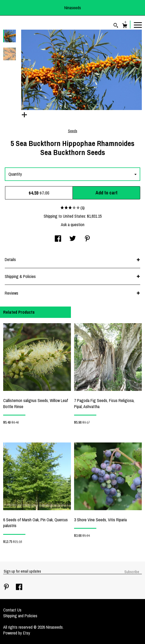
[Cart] (125, 26)
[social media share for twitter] (73, 239)
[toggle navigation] (138, 25)
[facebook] (19, 587)
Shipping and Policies (20, 616)
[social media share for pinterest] (87, 239)
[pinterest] (7, 587)
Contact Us (12, 610)
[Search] (116, 26)
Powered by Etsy (17, 633)
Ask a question (73, 225)
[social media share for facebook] (58, 239)
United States (74, 216)
